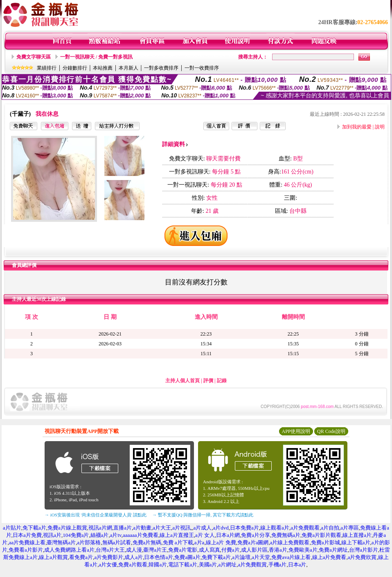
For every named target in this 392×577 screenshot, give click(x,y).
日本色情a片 (159, 557)
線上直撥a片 (357, 535)
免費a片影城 (326, 542)
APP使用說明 (296, 431)
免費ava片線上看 (291, 557)
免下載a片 (34, 528)
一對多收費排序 (161, 68)
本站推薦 (103, 68)
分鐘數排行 (75, 68)
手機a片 (278, 565)
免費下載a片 (216, 557)
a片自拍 (330, 528)
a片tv (116, 535)
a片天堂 (261, 557)
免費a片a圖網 (253, 542)
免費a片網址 (333, 550)
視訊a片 (52, 535)
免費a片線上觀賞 (67, 528)
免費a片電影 (183, 550)
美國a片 (208, 565)
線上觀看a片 (275, 528)
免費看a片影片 (26, 550)
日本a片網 (228, 535)
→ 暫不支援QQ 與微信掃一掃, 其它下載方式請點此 (203, 515)
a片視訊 (181, 528)
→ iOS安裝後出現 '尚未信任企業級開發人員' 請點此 (96, 515)
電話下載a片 (183, 565)
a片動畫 (142, 528)
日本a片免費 (27, 535)
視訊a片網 (100, 528)
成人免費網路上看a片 (69, 550)
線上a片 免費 (221, 542)
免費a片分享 (256, 535)
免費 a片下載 (178, 542)
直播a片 (123, 528)
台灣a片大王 (110, 550)
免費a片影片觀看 (321, 535)
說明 (380, 127)
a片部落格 (89, 542)
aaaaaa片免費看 (141, 535)
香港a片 (278, 550)
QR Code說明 (331, 431)
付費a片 (231, 550)
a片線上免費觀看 (290, 542)
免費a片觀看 (133, 565)
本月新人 (128, 68)
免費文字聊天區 (34, 57)
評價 (208, 381)
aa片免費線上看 (27, 542)
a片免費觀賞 (253, 565)
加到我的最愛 (357, 127)
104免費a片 (76, 535)
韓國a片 (158, 565)
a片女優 (108, 565)
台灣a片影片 (364, 550)
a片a (199, 542)
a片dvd (221, 528)
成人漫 (134, 550)
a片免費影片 (109, 557)
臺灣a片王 (155, 550)
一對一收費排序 (202, 68)
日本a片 (297, 565)
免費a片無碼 (147, 542)
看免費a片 (81, 557)
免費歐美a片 (303, 550)
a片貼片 (12, 528)
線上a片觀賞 (53, 557)
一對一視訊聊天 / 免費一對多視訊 (96, 57)
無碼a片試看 (117, 542)
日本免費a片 (244, 528)
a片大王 (162, 528)
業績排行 (47, 68)
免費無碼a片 (286, 535)
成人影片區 (254, 550)
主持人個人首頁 (182, 381)
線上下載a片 (356, 542)
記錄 (222, 381)
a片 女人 (205, 535)
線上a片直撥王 (177, 535)
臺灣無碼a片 (61, 542)
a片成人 (203, 528)
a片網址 (228, 565)
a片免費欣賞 (362, 557)
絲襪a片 (100, 535)
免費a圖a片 (187, 557)
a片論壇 (241, 557)
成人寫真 (210, 550)
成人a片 (134, 557)
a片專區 (350, 528)
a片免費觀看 (305, 528)
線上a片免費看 (329, 557)
